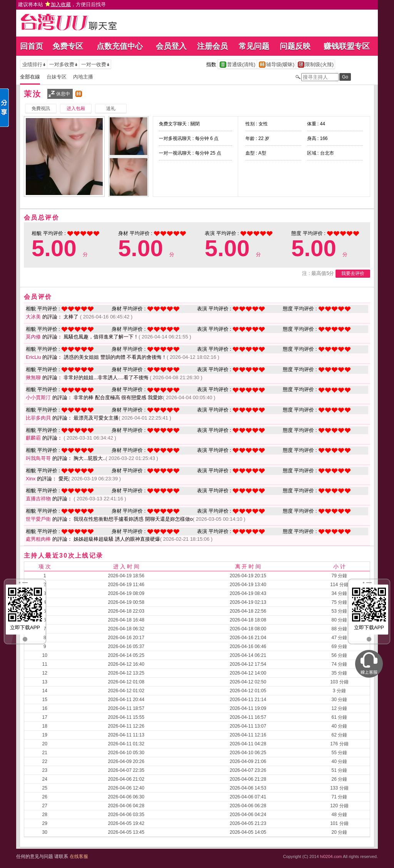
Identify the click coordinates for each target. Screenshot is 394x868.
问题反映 (295, 46)
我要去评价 (353, 273)
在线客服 (79, 856)
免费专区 (68, 46)
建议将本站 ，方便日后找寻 (62, 4)
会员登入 (171, 46)
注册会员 (212, 46)
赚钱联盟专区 (347, 46)
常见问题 (254, 46)
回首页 (32, 46)
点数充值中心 (120, 46)
